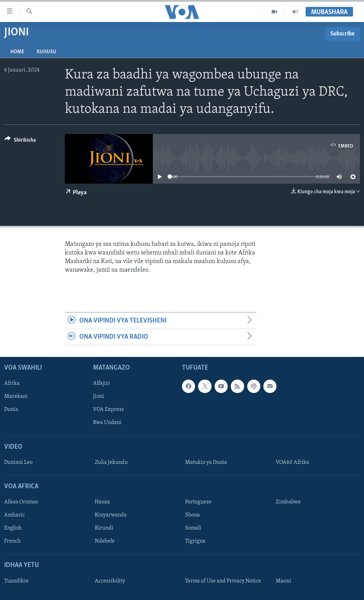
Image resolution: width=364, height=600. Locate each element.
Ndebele (105, 542)
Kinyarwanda (111, 515)
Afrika (12, 384)
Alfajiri (101, 384)
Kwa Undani (107, 423)
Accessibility (110, 581)
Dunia (11, 410)
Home (17, 52)
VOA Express (109, 410)
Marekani (16, 397)
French (12, 542)
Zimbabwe (288, 502)
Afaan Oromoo (21, 502)
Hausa (102, 502)
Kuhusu (47, 52)
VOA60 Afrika (292, 462)
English (13, 528)
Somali (193, 528)
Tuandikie (16, 581)
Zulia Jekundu (111, 462)
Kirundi (104, 528)
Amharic (14, 515)
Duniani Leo (18, 462)
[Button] (20, 141)
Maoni (283, 581)
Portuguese (198, 502)
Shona (192, 515)
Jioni (99, 397)
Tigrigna (195, 542)
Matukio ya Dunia (206, 462)
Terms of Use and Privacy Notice (223, 581)
